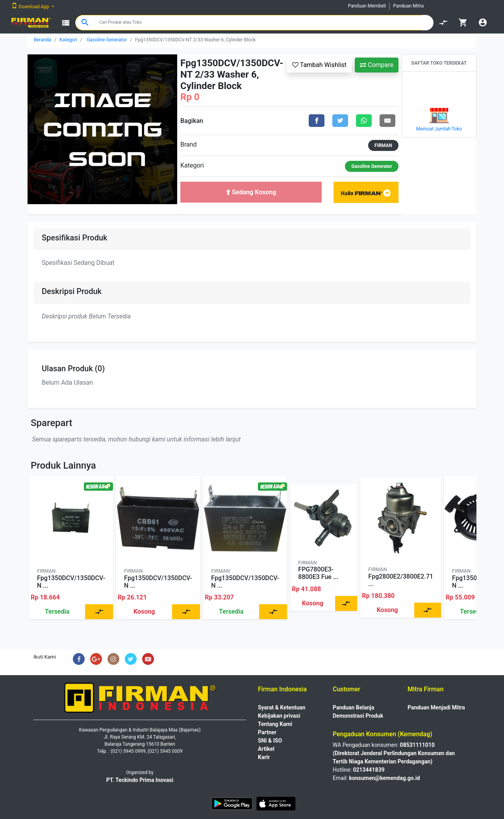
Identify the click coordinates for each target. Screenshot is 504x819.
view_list (66, 23)
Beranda (43, 40)
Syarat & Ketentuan (282, 707)
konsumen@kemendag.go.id (385, 778)
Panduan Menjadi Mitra (436, 707)
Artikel (266, 749)
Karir (264, 757)
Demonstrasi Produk (358, 716)
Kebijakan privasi (279, 716)
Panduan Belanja (354, 707)
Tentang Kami (275, 724)
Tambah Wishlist (319, 65)
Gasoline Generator (107, 40)
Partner (267, 732)
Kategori (68, 40)
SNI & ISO (270, 741)
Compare (377, 65)
